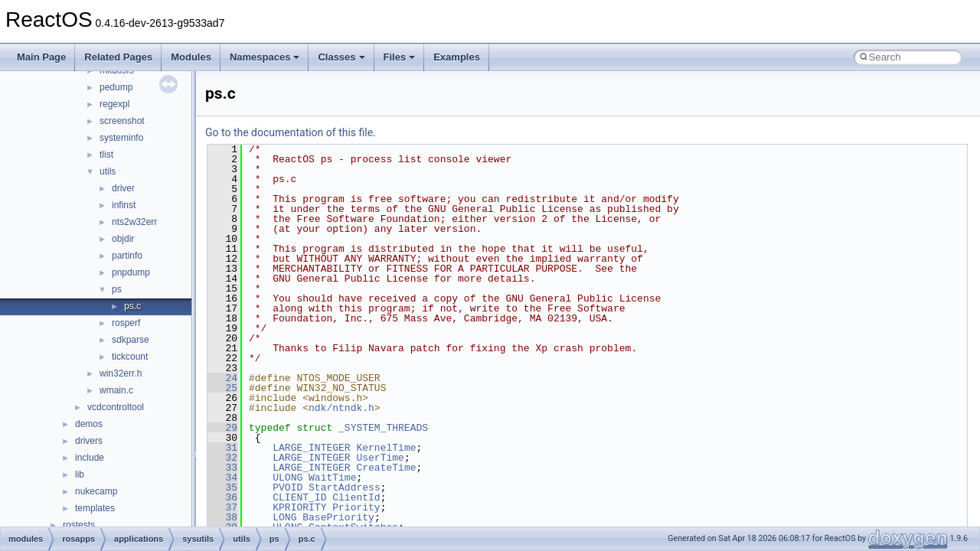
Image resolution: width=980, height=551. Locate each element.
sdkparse (131, 340)
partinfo (127, 256)
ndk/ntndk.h (341, 408)
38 (222, 517)
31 (222, 448)
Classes (341, 57)
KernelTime (386, 448)
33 (222, 468)
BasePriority (338, 517)
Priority (356, 507)
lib (80, 474)
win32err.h (121, 373)
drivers (89, 441)
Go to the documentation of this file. (291, 132)
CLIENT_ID (299, 497)
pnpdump (131, 272)
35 (222, 487)
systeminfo (121, 138)
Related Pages (118, 57)
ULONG (287, 478)
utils (108, 171)
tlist (106, 155)
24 (222, 378)
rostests (79, 525)
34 (222, 478)
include (90, 458)
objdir (123, 239)
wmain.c (116, 390)
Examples (457, 57)
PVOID (287, 487)
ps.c (132, 306)
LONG (284, 517)
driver (123, 188)
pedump (116, 87)
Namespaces (265, 57)
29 (222, 428)
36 (222, 497)
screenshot (122, 121)
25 (222, 388)
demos (89, 424)
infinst (124, 205)
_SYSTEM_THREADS (383, 428)
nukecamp (96, 491)
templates (95, 508)
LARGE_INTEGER (311, 448)
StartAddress (345, 487)
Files (400, 57)
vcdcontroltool (116, 407)
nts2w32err (134, 222)
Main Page (41, 57)
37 (222, 507)
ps (117, 289)
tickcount (130, 357)
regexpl (114, 104)
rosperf (126, 323)
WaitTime (332, 478)
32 (222, 458)
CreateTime (386, 468)
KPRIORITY (299, 507)
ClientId (356, 497)
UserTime (380, 458)
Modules (191, 57)
